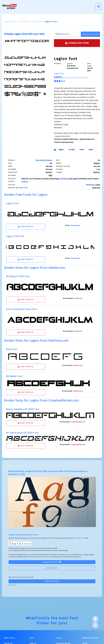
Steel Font (12, 349)
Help (32, 638)
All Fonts (25, 22)
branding (63, 179)
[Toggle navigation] (99, 7)
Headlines (90, 185)
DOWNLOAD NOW (77, 43)
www (91, 150)
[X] (95, 625)
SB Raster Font (14, 376)
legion (61, 150)
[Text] (67, 34)
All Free (37, 22)
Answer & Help (82, 538)
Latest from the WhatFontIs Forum (24, 535)
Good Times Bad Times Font (21, 309)
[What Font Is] (9, 7)
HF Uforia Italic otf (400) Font (22, 433)
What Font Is (9, 638)
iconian (72, 150)
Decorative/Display (44, 160)
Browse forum (52, 568)
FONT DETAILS (26, 227)
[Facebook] (95, 619)
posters (25, 182)
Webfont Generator (52, 581)
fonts (82, 150)
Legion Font (12, 204)
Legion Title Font (15, 236)
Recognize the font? (52, 562)
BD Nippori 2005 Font (18, 276)
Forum (59, 638)
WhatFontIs (10, 22)
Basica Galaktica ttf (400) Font (23, 409)
